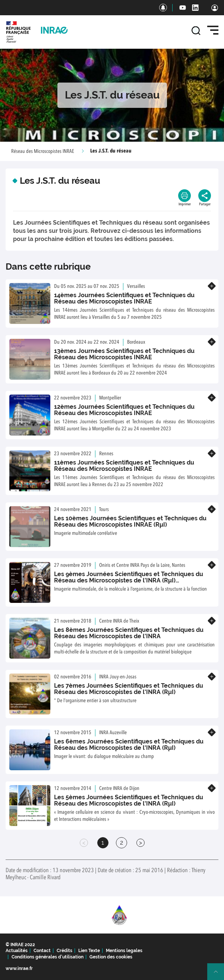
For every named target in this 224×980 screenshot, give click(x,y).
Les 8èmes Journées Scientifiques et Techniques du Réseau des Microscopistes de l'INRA (129, 633)
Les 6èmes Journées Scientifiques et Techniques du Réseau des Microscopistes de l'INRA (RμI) (129, 745)
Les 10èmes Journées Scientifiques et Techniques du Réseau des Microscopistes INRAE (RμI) (130, 522)
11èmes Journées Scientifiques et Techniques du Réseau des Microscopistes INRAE (124, 466)
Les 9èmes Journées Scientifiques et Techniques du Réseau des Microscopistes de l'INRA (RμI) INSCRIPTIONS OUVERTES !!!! (129, 581)
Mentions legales (124, 951)
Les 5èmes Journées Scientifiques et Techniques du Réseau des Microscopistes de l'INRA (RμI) (129, 801)
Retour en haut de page (219, 975)
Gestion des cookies (111, 957)
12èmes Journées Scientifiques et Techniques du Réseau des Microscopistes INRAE (124, 410)
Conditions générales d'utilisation (48, 957)
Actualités (17, 951)
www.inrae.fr (19, 968)
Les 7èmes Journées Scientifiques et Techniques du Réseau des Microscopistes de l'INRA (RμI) (129, 689)
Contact (42, 951)
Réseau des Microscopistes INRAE (43, 151)
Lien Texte (89, 951)
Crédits (64, 951)
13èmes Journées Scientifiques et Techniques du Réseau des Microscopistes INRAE (124, 354)
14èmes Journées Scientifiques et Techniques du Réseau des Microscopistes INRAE (124, 298)
